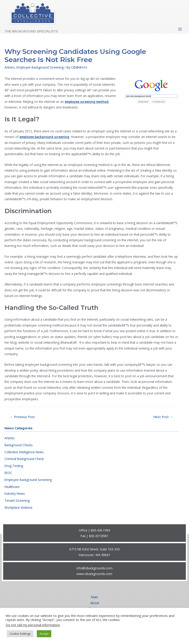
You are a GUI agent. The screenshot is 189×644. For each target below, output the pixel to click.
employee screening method (87, 102)
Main (94, 597)
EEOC (8, 473)
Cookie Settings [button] (20, 634)
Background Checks (19, 445)
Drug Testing (14, 466)
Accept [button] (44, 634)
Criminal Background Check (24, 459)
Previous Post (22, 417)
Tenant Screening (17, 500)
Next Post (163, 417)
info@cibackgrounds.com (94, 568)
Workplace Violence (19, 507)
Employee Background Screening (28, 480)
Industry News (15, 493)
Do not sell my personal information (33, 625)
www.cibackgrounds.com (94, 574)
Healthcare (12, 487)
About (95, 603)
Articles (10, 438)
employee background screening (44, 137)
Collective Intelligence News (24, 452)
